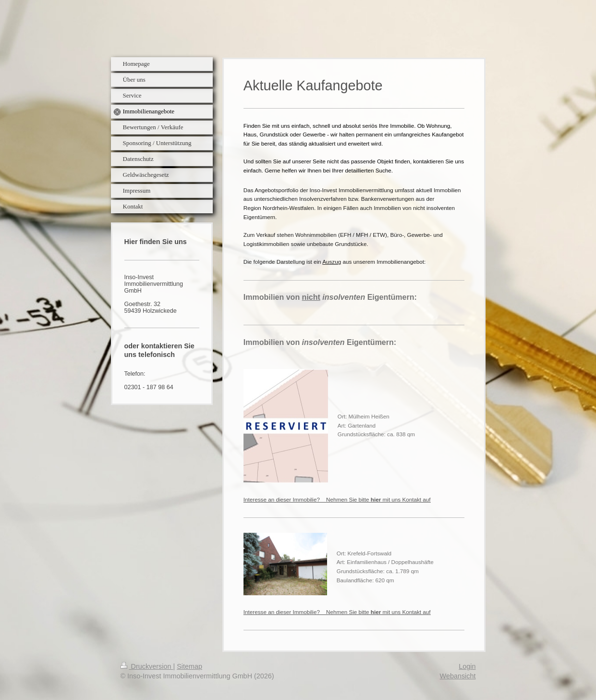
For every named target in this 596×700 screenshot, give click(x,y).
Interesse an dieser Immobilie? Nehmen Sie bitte (337, 499)
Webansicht (458, 676)
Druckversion (147, 666)
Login (467, 666)
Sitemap (189, 666)
